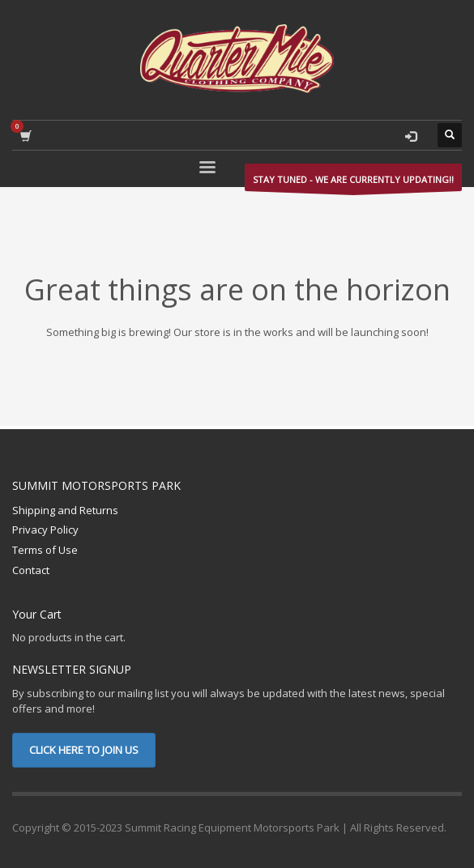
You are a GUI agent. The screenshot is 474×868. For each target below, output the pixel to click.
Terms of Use (45, 550)
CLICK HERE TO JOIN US (84, 750)
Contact (31, 570)
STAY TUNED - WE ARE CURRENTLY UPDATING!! (353, 182)
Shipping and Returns (65, 510)
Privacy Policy (45, 530)
